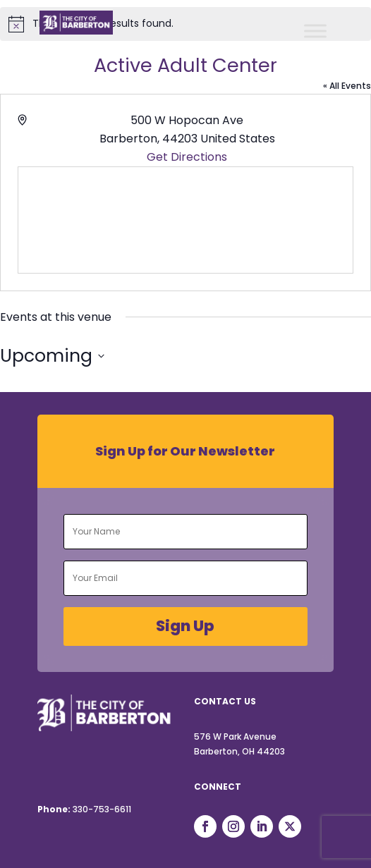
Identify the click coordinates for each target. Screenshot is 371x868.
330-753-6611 (102, 809)
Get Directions (187, 157)
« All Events (347, 86)
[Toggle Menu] (315, 31)
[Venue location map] (185, 220)
